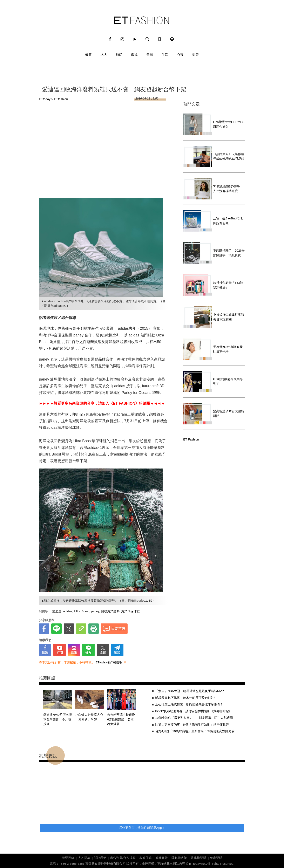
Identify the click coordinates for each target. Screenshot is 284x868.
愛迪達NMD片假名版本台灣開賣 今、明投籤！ (58, 719)
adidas (68, 611)
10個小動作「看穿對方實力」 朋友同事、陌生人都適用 (194, 718)
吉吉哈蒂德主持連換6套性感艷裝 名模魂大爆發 (121, 719)
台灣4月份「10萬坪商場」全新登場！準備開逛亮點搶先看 (195, 731)
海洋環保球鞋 (130, 611)
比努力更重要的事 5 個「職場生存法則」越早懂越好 (192, 725)
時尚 (119, 55)
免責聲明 (216, 858)
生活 (165, 55)
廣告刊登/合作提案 (123, 858)
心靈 (180, 55)
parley (95, 611)
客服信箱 (146, 858)
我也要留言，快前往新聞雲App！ (142, 828)
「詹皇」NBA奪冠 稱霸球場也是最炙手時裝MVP (190, 691)
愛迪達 (57, 611)
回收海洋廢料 (110, 611)
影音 (196, 55)
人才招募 (84, 858)
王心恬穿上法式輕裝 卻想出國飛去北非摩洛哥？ (189, 704)
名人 (104, 55)
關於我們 (100, 858)
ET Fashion (142, 20)
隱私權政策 (179, 858)
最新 (88, 55)
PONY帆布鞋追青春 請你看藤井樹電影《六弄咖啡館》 (194, 711)
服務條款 (162, 858)
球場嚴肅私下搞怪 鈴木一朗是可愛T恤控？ (185, 698)
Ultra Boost (82, 611)
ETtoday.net (197, 864)
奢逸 (134, 55)
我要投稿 (68, 858)
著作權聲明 (198, 858)
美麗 (150, 55)
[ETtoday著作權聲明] (109, 662)
